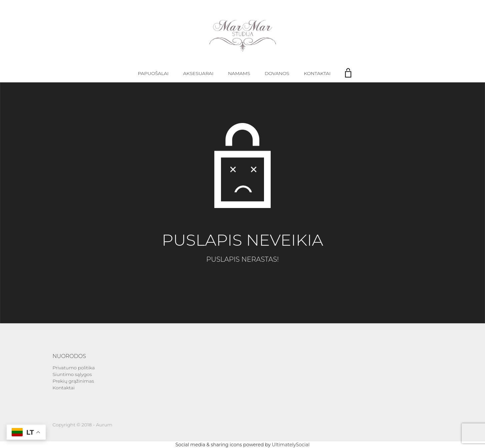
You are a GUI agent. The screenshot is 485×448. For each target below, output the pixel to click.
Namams (239, 73)
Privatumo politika (74, 368)
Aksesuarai (198, 73)
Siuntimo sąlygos (72, 374)
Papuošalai (153, 73)
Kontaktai (317, 73)
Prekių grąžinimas (73, 381)
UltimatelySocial (290, 445)
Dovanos (277, 73)
